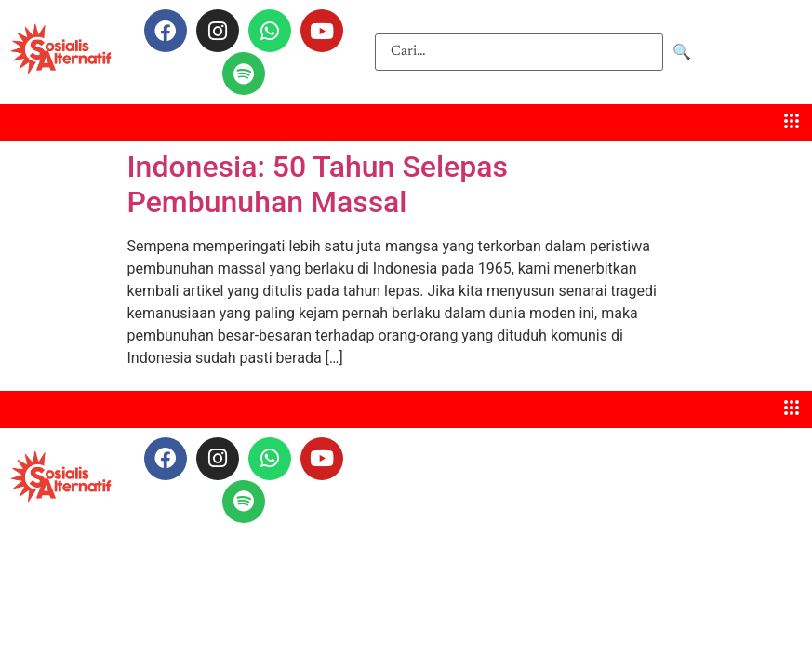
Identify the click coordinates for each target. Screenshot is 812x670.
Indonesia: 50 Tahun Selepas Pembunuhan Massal (318, 184)
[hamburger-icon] (791, 123)
